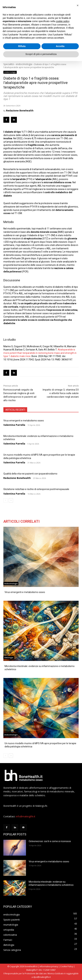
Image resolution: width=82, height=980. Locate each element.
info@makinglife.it (26, 816)
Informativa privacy (49, 966)
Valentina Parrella (14, 425)
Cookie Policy (67, 966)
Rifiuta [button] (22, 46)
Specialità (9, 64)
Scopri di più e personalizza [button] (41, 54)
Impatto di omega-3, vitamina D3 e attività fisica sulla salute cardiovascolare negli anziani (61, 393)
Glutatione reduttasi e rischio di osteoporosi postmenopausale (36, 489)
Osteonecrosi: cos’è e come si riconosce (50, 841)
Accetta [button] (60, 46)
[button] (78, 5)
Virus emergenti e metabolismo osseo (24, 421)
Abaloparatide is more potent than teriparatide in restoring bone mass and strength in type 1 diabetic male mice (40, 353)
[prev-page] (5, 500)
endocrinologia (24, 64)
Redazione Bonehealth (20, 111)
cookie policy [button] (63, 21)
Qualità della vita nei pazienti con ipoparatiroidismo (30, 474)
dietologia (9, 658)
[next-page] (11, 500)
